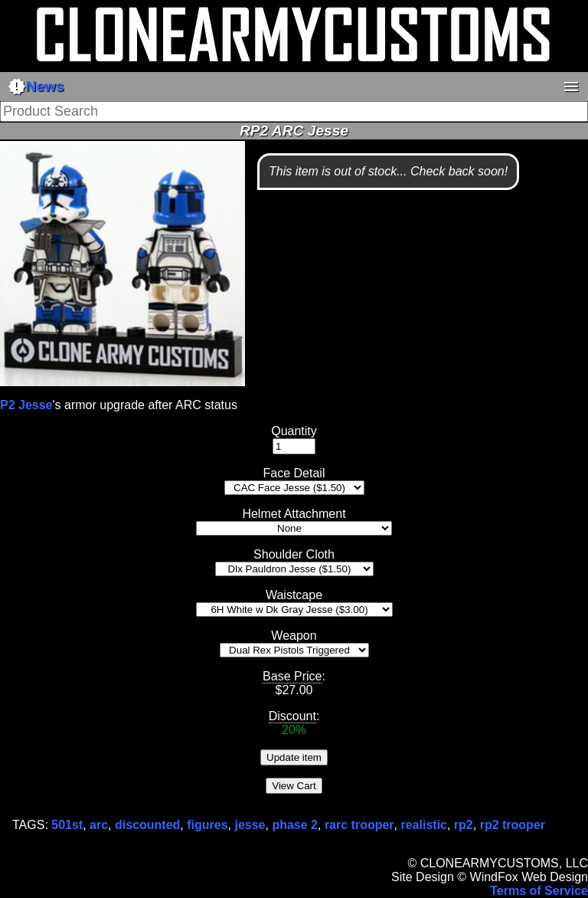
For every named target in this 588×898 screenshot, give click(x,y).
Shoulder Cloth (294, 554)
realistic (423, 825)
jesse (250, 825)
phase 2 (295, 825)
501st (67, 825)
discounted (147, 825)
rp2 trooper (513, 825)
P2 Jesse (26, 405)
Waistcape (294, 595)
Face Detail (294, 473)
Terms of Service (539, 891)
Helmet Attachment (294, 514)
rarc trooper (359, 825)
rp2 (464, 825)
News (36, 87)
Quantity (294, 431)
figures (207, 825)
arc (99, 825)
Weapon (294, 636)
